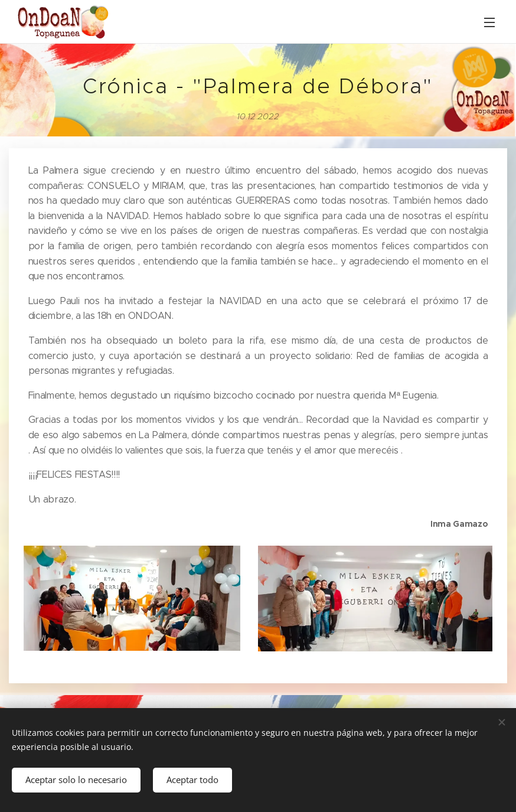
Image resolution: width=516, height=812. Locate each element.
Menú (489, 22)
